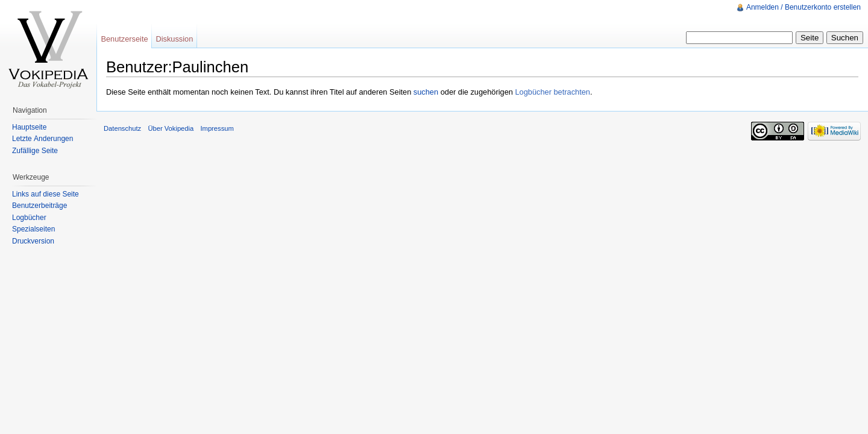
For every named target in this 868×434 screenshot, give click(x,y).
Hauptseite (29, 127)
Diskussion (174, 39)
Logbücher (29, 218)
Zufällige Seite (35, 151)
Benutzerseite (124, 39)
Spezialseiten (33, 229)
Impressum (217, 128)
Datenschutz (122, 128)
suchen (426, 92)
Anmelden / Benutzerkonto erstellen (804, 7)
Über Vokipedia (171, 128)
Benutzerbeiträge (39, 206)
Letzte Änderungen (42, 139)
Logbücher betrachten (552, 92)
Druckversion (33, 241)
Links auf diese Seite (46, 194)
